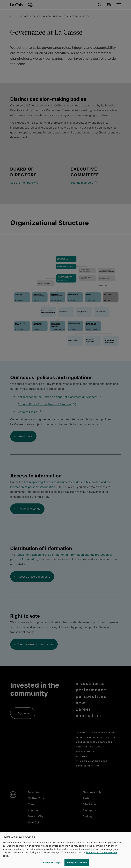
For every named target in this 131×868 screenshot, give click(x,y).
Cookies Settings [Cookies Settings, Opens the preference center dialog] (51, 863)
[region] (65, 850)
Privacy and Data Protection (102, 852)
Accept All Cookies (77, 863)
